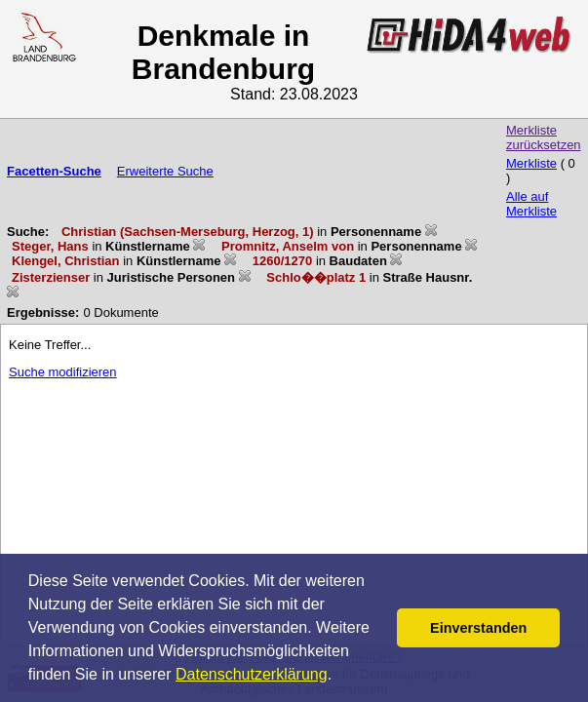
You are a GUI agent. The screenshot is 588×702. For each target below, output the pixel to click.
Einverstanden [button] (478, 628)
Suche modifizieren (63, 372)
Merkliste (531, 163)
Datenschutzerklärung (252, 674)
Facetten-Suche (54, 171)
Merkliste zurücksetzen (544, 137)
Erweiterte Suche (165, 171)
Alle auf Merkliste (531, 204)
